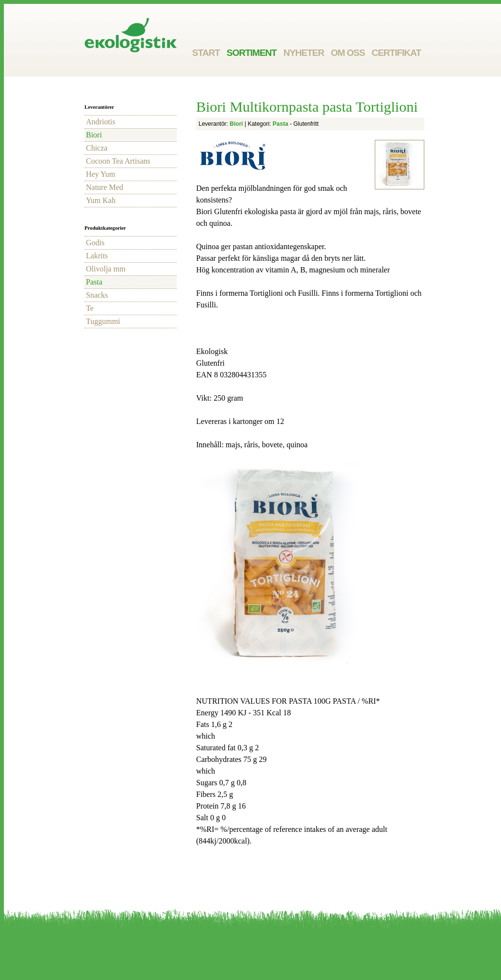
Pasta (94, 282)
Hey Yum (100, 174)
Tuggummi (103, 321)
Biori (94, 135)
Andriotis (100, 122)
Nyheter (304, 53)
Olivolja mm (106, 269)
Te (90, 308)
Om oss (348, 53)
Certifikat (396, 53)
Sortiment (252, 53)
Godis (95, 243)
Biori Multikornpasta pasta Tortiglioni (307, 107)
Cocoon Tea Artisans (118, 161)
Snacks (97, 295)
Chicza (97, 148)
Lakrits (97, 256)
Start (206, 53)
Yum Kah (101, 200)
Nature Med (105, 187)
